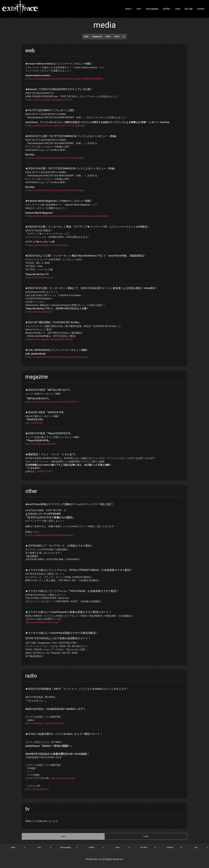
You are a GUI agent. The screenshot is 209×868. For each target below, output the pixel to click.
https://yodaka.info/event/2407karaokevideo (50, 535)
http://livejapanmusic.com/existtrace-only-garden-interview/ (58, 357)
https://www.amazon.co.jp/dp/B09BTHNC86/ (50, 339)
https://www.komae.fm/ (37, 789)
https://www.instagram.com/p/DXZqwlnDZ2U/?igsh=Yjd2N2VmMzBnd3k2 (65, 79)
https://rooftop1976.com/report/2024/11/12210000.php (56, 126)
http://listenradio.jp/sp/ (63, 778)
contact (202, 9)
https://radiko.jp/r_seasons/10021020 (45, 723)
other (108, 36)
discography (152, 9)
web (86, 36)
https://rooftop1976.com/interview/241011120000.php (56, 158)
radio (117, 36)
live (139, 9)
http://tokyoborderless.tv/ (41, 277)
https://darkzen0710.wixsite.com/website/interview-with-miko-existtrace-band (68, 216)
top (196, 847)
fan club (189, 9)
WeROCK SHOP (45, 471)
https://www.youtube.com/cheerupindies (48, 245)
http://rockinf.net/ (34, 423)
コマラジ (30, 772)
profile (167, 9)
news (129, 9)
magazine (97, 36)
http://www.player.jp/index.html (41, 444)
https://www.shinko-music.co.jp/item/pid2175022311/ (53, 402)
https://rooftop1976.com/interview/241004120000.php (56, 190)
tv (124, 36)
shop (178, 9)
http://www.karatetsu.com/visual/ (42, 622)
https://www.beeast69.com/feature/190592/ (50, 100)
